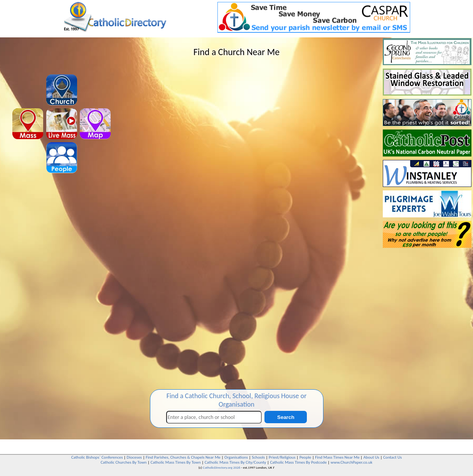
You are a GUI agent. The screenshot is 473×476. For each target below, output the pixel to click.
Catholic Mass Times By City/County (236, 462)
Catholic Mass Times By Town (175, 462)
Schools (258, 457)
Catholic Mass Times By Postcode (298, 462)
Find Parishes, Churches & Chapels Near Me (183, 457)
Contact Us (392, 457)
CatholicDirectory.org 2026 (221, 467)
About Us (371, 457)
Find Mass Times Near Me (337, 457)
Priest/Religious (282, 457)
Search (286, 417)
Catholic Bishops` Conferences (97, 457)
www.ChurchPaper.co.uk (352, 462)
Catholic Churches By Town (124, 462)
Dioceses (134, 457)
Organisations (236, 457)
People (306, 457)
